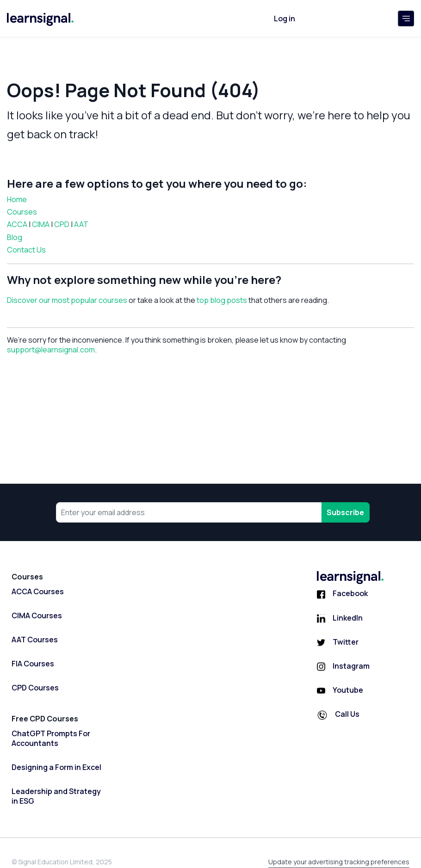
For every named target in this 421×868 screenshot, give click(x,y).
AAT (81, 224)
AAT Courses (35, 640)
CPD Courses (35, 688)
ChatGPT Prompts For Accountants (51, 739)
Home (17, 199)
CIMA (41, 224)
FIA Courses (33, 664)
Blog (15, 237)
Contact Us (26, 250)
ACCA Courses (38, 592)
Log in (285, 18)
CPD (62, 224)
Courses (22, 212)
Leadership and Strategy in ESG (56, 796)
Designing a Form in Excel (56, 767)
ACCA (17, 224)
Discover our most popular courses (67, 300)
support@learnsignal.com (51, 350)
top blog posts (222, 300)
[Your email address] (189, 512)
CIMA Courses (37, 616)
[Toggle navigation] (406, 18)
